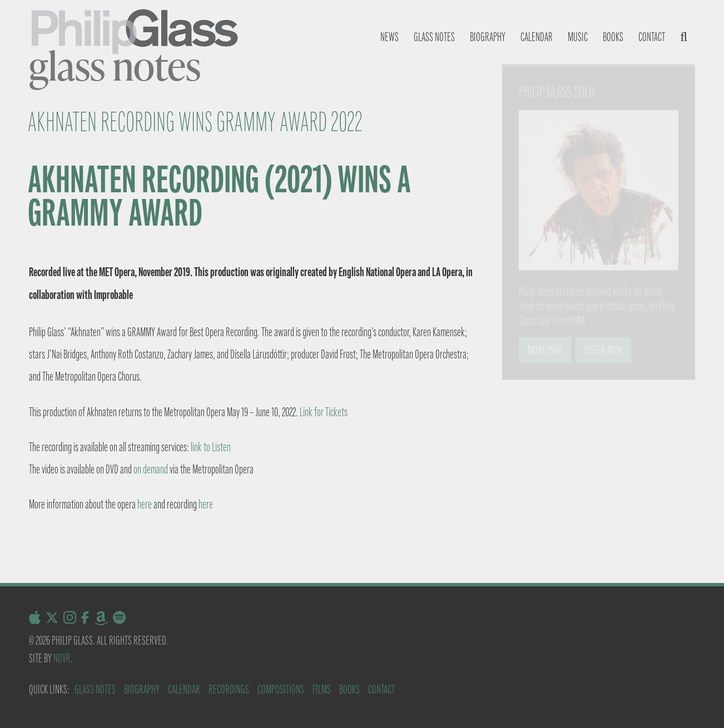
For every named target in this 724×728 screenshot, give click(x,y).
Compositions (281, 689)
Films (322, 689)
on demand (151, 469)
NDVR (62, 658)
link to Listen (211, 447)
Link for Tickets (324, 412)
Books (613, 37)
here (145, 504)
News (390, 37)
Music (578, 37)
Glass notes (434, 37)
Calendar (537, 37)
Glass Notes (95, 689)
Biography (488, 37)
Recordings (229, 689)
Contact (652, 37)
